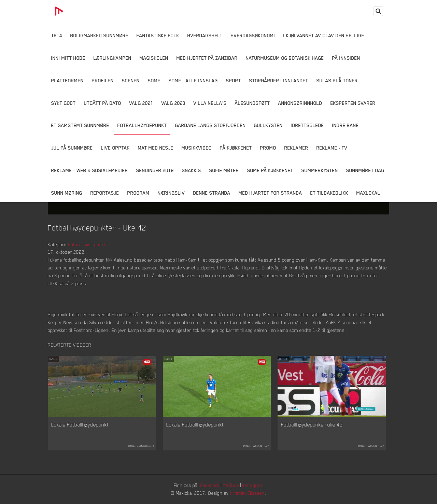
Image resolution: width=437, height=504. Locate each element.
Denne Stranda (212, 193)
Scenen (131, 80)
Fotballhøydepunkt (142, 125)
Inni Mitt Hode (68, 58)
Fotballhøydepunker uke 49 (312, 424)
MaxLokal (368, 193)
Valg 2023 (173, 103)
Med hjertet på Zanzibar (207, 58)
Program (138, 193)
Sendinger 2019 (155, 170)
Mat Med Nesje (156, 148)
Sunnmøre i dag (365, 170)
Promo (268, 148)
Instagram (253, 485)
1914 (57, 35)
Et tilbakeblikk (329, 193)
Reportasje (105, 193)
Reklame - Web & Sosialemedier (90, 170)
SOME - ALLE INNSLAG (193, 80)
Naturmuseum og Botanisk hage (285, 58)
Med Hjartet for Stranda (270, 193)
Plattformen (67, 80)
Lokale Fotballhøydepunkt (80, 424)
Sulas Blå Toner (337, 80)
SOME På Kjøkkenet (270, 170)
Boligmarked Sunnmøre (99, 35)
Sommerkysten (320, 170)
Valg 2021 (141, 103)
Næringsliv (171, 193)
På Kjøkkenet (236, 148)
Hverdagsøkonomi (253, 35)
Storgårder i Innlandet (279, 80)
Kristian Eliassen (247, 493)
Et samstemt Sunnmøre (80, 125)
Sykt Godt (64, 103)
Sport (234, 80)
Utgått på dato (103, 103)
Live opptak (115, 148)
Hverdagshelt (205, 35)
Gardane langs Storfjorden (210, 125)
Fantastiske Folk (158, 35)
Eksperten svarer (353, 103)
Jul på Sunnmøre (72, 148)
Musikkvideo (197, 148)
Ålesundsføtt (252, 103)
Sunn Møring (67, 193)
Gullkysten (268, 125)
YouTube (231, 485)
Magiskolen (154, 58)
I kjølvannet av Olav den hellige (324, 35)
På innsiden (346, 58)
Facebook (210, 485)
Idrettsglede (307, 125)
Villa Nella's (210, 103)
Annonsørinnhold (300, 103)
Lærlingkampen (112, 58)
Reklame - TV (332, 148)
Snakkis (192, 170)
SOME (154, 80)
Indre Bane (346, 125)
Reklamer (296, 148)
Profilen (103, 80)
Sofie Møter (224, 170)
